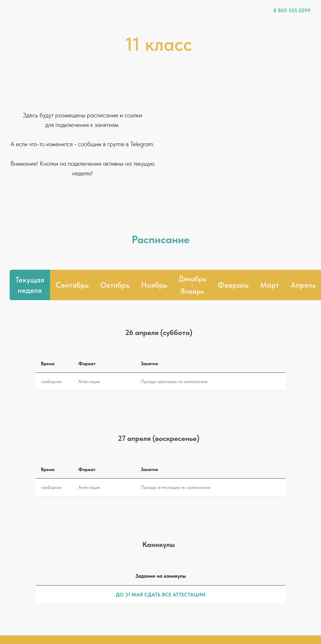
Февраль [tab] (233, 285)
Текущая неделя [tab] (30, 285)
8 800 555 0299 (292, 10)
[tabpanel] (160, 335)
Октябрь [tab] (115, 285)
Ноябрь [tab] (154, 285)
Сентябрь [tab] (72, 285)
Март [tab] (270, 285)
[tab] (192, 285)
